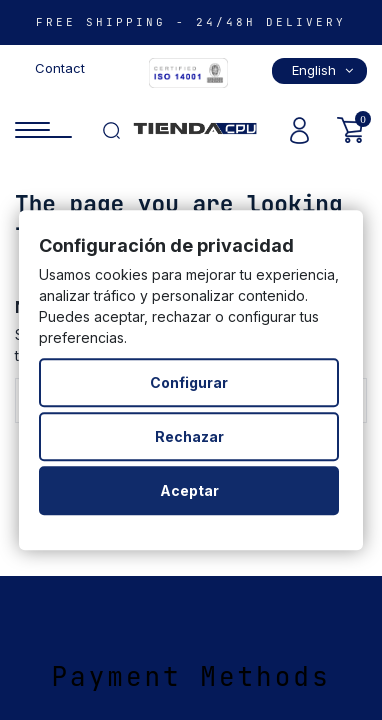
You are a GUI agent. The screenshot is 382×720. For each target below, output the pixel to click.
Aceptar (189, 490)
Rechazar (189, 436)
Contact (60, 68)
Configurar (189, 382)
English (324, 70)
